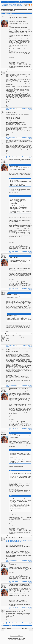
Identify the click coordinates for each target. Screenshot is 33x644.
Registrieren (5, 5)
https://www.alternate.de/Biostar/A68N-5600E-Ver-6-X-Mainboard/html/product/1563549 (19, 541)
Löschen (30, 70)
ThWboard (15, 639)
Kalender (16, 6)
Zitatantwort (25, 69)
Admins (20, 6)
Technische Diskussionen (20, 9)
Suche (19, 5)
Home (8, 6)
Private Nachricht (15, 69)
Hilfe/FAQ (15, 5)
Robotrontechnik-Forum (7, 9)
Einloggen (10, 5)
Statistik (12, 6)
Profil (10, 69)
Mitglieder (4, 6)
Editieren (30, 69)
